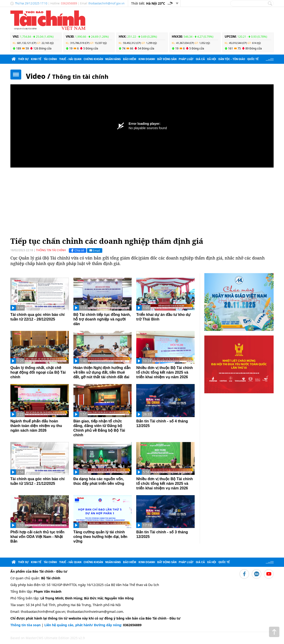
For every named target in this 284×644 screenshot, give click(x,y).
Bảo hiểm (130, 59)
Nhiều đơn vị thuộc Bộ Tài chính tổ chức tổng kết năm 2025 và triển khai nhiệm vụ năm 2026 (165, 372)
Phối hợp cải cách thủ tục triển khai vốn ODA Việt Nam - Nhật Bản (37, 537)
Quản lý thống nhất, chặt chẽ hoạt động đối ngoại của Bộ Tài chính (38, 372)
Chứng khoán (93, 59)
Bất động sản (167, 59)
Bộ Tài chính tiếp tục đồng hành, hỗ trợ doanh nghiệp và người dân (102, 319)
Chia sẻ (77, 250)
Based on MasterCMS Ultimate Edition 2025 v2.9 (48, 638)
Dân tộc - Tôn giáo (232, 59)
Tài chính (50, 59)
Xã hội (212, 59)
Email (95, 250)
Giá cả (200, 59)
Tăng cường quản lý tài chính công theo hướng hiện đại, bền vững (100, 537)
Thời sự (23, 59)
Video (36, 76)
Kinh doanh (147, 59)
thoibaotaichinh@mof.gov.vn (106, 3)
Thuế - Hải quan (70, 59)
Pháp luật (186, 59)
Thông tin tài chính (80, 76)
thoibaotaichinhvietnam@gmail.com (95, 612)
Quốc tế (253, 59)
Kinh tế (36, 59)
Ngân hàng (113, 59)
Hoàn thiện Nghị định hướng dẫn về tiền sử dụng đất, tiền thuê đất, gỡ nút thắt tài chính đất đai (102, 372)
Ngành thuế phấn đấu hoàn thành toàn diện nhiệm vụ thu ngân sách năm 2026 (36, 426)
